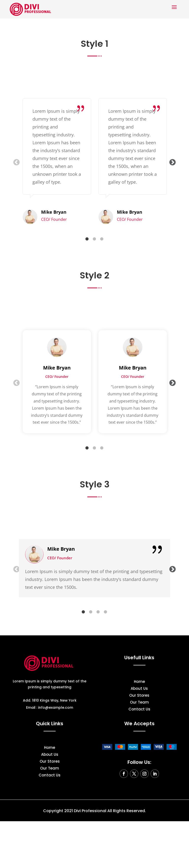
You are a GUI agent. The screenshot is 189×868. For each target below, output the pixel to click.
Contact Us (139, 710)
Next (171, 161)
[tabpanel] (57, 161)
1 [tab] (87, 239)
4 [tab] (106, 612)
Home (139, 682)
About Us (139, 689)
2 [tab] (94, 239)
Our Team (139, 703)
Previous (15, 161)
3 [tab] (102, 239)
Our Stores (139, 696)
